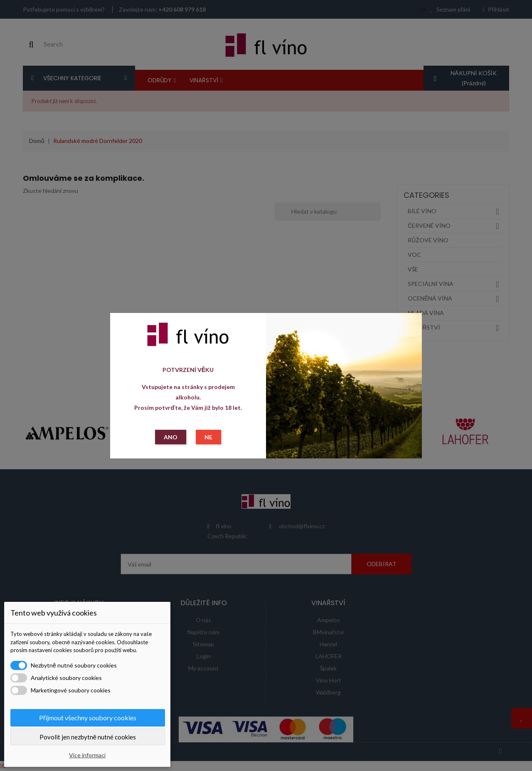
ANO (171, 437)
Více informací (87, 755)
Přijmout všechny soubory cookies (88, 718)
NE (208, 437)
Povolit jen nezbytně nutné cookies (88, 737)
